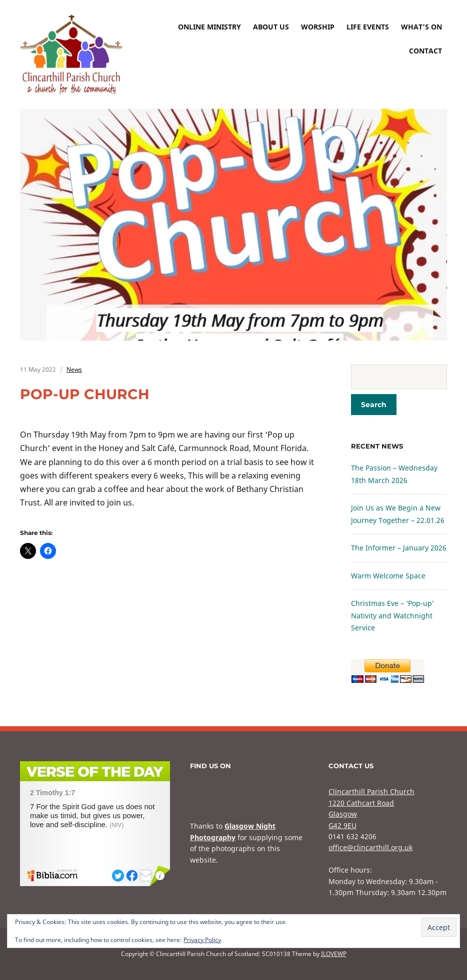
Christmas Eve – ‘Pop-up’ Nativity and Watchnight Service (392, 615)
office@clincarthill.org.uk (370, 847)
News (74, 369)
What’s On (421, 27)
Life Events (368, 27)
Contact (425, 51)
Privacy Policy (202, 940)
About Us (271, 27)
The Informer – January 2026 (399, 548)
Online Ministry (209, 27)
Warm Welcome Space (388, 576)
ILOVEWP (334, 954)
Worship (318, 27)
